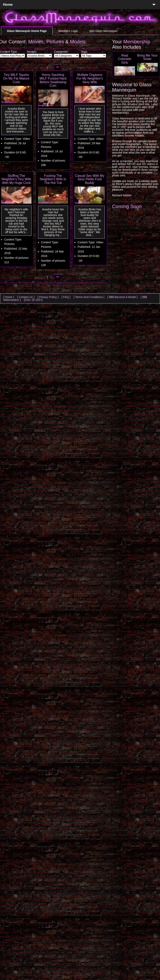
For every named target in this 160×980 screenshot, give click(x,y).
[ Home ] (9, 297)
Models (78, 42)
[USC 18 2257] (33, 300)
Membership (137, 42)
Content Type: (9, 52)
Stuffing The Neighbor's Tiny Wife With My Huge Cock (16, 179)
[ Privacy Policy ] (48, 297)
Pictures (55, 42)
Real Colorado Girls (125, 59)
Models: (32, 52)
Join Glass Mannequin (103, 31)
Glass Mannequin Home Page (27, 31)
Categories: (61, 52)
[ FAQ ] (66, 297)
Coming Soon (127, 206)
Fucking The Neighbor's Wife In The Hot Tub (53, 179)
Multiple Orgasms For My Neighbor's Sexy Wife (90, 78)
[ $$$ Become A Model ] (122, 297)
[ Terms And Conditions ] (89, 297)
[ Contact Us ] (26, 297)
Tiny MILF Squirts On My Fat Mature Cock (16, 78)
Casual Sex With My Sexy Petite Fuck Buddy (90, 179)
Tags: (84, 52)
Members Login (68, 31)
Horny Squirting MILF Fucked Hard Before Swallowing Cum (53, 80)
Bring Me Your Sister (148, 57)
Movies (36, 42)
